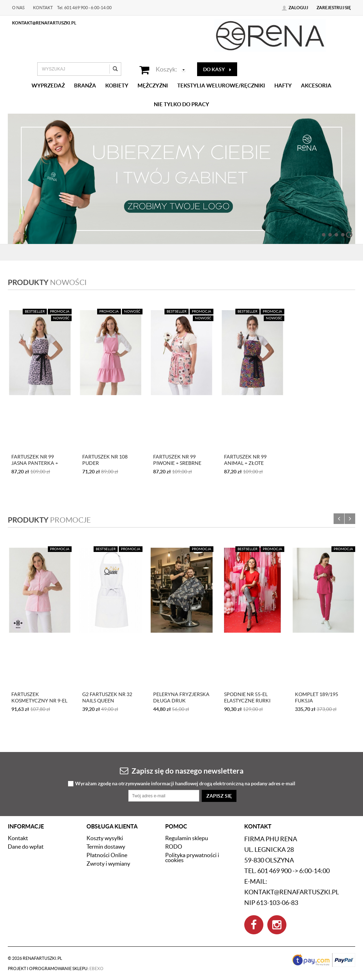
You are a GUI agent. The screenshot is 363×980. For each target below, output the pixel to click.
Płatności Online (107, 855)
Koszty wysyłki (105, 838)
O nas (18, 8)
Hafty (283, 86)
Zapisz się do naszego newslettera (182, 771)
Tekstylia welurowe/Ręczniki (221, 86)
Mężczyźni (153, 86)
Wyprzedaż (48, 86)
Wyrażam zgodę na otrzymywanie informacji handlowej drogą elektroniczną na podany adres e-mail (185, 784)
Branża (85, 86)
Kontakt (43, 8)
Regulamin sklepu (187, 838)
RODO (174, 847)
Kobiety (117, 86)
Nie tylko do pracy (181, 104)
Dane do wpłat (26, 847)
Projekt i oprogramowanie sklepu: (56, 968)
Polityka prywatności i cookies (192, 857)
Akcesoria (316, 86)
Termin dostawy (106, 847)
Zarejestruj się (334, 8)
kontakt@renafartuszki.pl (44, 23)
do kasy (217, 69)
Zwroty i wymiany (108, 864)
